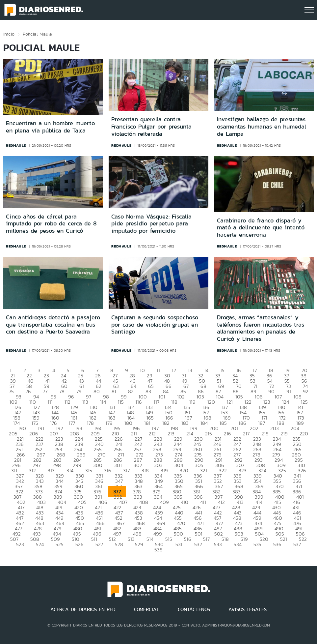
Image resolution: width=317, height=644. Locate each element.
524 (40, 544)
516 (188, 539)
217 (246, 434)
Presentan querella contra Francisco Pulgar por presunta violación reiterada (151, 126)
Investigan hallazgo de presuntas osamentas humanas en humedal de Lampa (262, 126)
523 (20, 544)
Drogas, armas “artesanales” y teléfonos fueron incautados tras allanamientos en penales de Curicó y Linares (261, 328)
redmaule (16, 145)
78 (62, 391)
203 (275, 428)
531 (179, 544)
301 (118, 465)
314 (70, 470)
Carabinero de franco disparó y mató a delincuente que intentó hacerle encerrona (261, 228)
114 (103, 402)
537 (297, 544)
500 (178, 534)
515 (169, 539)
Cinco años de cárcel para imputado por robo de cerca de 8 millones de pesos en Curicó (51, 224)
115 (121, 402)
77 (45, 391)
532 (198, 544)
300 (98, 465)
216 (227, 434)
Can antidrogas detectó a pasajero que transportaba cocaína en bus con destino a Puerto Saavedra (53, 324)
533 (218, 544)
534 (238, 544)
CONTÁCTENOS (194, 609)
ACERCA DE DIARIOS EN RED (83, 609)
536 (277, 544)
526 (79, 544)
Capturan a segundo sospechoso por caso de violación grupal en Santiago (155, 324)
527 (99, 544)
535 (257, 544)
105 (239, 397)
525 (60, 544)
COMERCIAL (147, 609)
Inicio (9, 34)
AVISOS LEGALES (248, 609)
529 (139, 544)
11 (158, 370)
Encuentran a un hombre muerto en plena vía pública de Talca (50, 127)
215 (209, 434)
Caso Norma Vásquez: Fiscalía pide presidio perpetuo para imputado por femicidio (151, 224)
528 (119, 544)
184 (204, 423)
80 (97, 391)
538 (158, 550)
